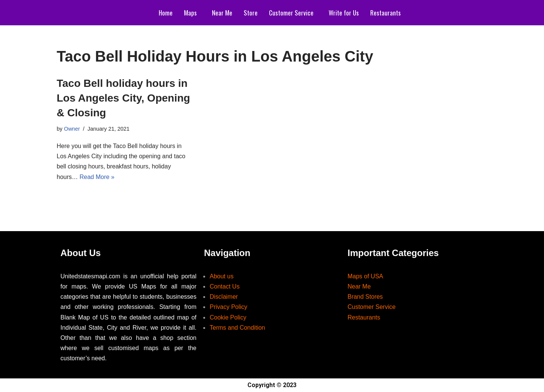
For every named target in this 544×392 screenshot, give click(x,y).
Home (166, 13)
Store (251, 13)
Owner (72, 129)
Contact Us (225, 286)
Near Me (222, 13)
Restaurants (386, 13)
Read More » (97, 177)
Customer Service (291, 13)
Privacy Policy (229, 307)
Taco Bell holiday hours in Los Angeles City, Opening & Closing (123, 98)
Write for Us (344, 13)
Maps (190, 13)
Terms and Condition (237, 328)
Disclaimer (224, 297)
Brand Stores (365, 297)
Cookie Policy (228, 317)
